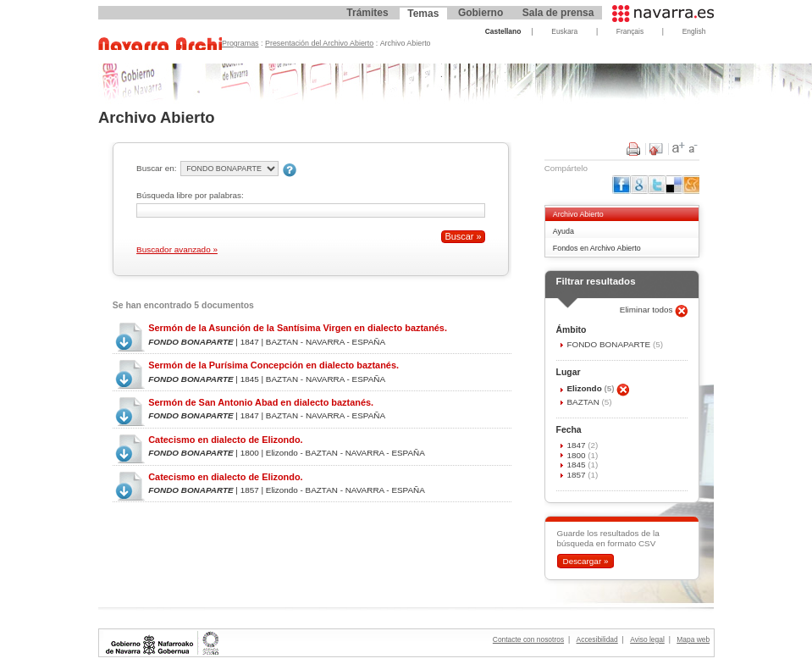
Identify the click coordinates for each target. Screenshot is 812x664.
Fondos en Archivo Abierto (597, 248)
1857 (577, 475)
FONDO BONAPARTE (609, 344)
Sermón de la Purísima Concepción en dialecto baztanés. (273, 365)
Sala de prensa (558, 13)
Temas (423, 14)
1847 (577, 445)
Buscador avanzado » (177, 249)
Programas (240, 43)
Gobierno (481, 13)
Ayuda (563, 231)
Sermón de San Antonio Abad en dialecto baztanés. (261, 402)
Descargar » (585, 561)
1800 (577, 455)
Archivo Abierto (578, 214)
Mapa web (693, 639)
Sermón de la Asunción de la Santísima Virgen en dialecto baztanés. (298, 328)
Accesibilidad (597, 639)
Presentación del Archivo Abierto (319, 43)
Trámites (367, 13)
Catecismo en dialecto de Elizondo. (225, 440)
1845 (577, 465)
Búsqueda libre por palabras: (190, 195)
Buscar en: (156, 168)
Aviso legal (647, 639)
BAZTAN (584, 402)
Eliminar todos (648, 310)
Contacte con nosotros (528, 639)
